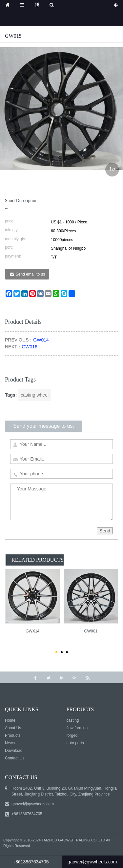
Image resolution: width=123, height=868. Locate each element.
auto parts (75, 743)
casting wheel (35, 395)
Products (13, 735)
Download (14, 751)
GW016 (29, 347)
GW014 (41, 340)
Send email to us (30, 274)
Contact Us (15, 758)
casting (73, 720)
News (10, 743)
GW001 (91, 631)
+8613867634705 (27, 814)
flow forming (77, 728)
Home (10, 720)
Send (105, 531)
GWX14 (32, 631)
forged (72, 735)
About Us (13, 728)
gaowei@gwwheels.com (33, 804)
